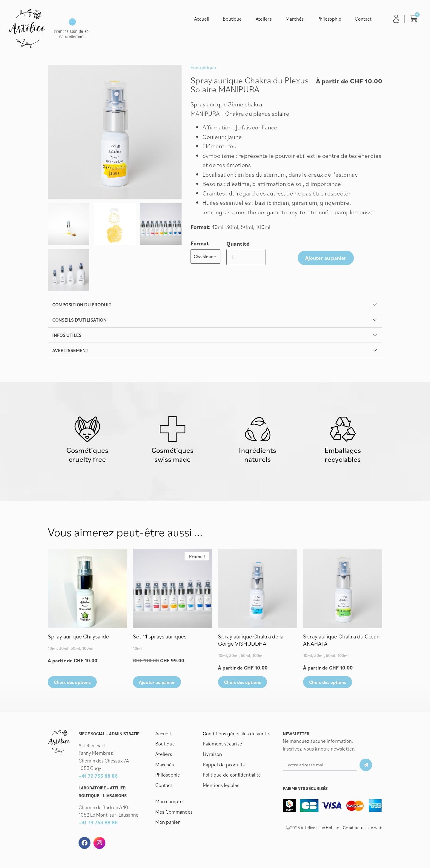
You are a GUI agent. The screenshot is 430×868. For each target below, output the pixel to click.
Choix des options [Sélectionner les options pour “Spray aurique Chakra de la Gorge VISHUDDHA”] (242, 683)
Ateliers (264, 19)
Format (200, 243)
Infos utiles (67, 335)
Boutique (232, 19)
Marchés (295, 19)
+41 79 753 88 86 (98, 777)
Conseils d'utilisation (79, 320)
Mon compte (169, 802)
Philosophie (329, 19)
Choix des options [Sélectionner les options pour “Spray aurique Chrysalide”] (72, 683)
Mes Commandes (174, 812)
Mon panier (167, 822)
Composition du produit (82, 305)
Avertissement (70, 350)
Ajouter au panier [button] (157, 683)
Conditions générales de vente (235, 735)
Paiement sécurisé (222, 745)
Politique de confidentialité (231, 775)
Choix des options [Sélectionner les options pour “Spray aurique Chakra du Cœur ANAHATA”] (328, 683)
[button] (215, 305)
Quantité (238, 244)
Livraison (212, 755)
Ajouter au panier (278, 256)
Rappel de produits (223, 765)
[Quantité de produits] (236, 256)
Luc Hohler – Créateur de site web (350, 829)
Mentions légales (221, 786)
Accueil (202, 19)
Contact (363, 19)
